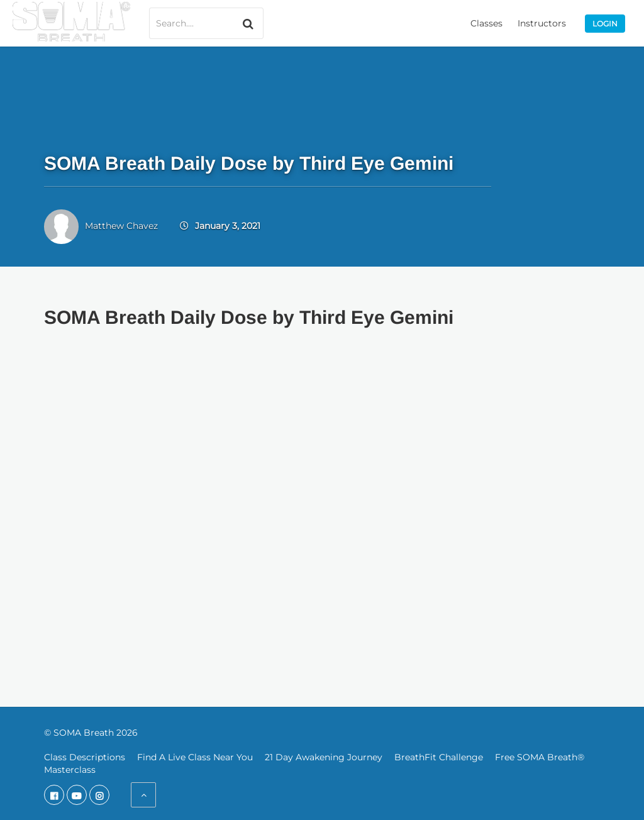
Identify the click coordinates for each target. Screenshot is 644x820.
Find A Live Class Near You (195, 757)
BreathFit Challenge (439, 757)
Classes (486, 23)
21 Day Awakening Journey (324, 757)
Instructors (542, 23)
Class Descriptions (85, 757)
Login (605, 24)
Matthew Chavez (121, 226)
